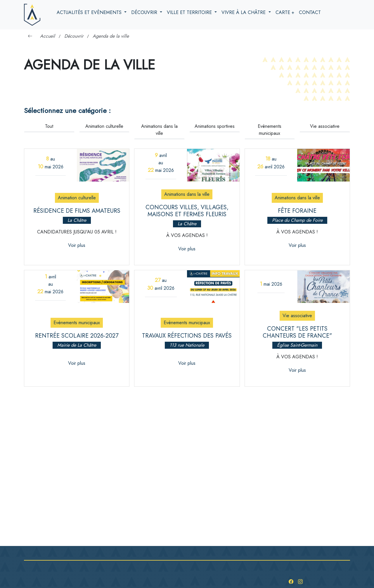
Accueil (47, 36)
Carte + (285, 12)
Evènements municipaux (270, 130)
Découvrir (145, 12)
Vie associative (325, 126)
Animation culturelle (104, 126)
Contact (310, 12)
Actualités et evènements (90, 12)
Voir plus (77, 245)
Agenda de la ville (111, 36)
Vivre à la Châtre (244, 12)
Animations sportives (215, 126)
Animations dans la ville (159, 130)
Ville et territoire (190, 12)
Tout (49, 126)
